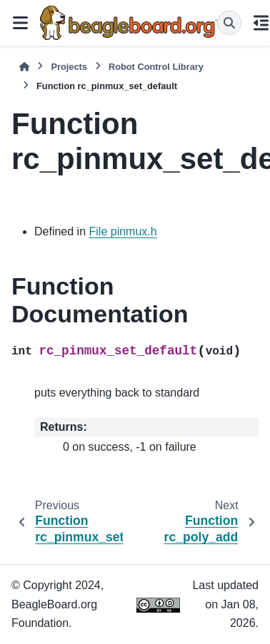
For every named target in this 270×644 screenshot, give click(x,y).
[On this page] (261, 23)
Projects (69, 67)
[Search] (229, 23)
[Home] (24, 67)
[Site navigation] (20, 23)
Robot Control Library (156, 67)
